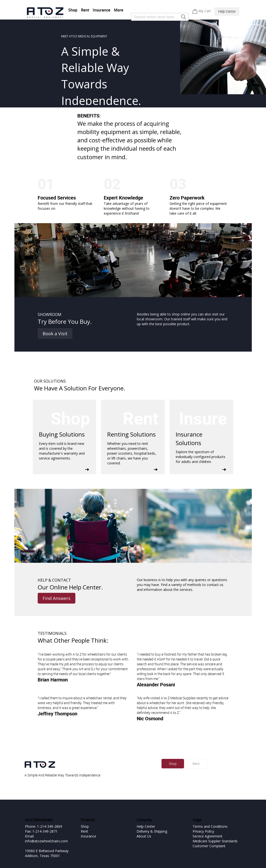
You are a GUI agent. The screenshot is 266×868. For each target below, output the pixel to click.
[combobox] (160, 17)
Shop (73, 10)
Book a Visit (55, 334)
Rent (85, 10)
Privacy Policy (203, 831)
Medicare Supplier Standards (215, 841)
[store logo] (45, 13)
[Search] (184, 17)
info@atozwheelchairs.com (46, 841)
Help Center (227, 11)
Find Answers (57, 598)
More (119, 10)
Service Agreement (208, 836)
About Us (144, 836)
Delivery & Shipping (152, 831)
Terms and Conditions (210, 826)
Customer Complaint (209, 846)
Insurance (102, 10)
